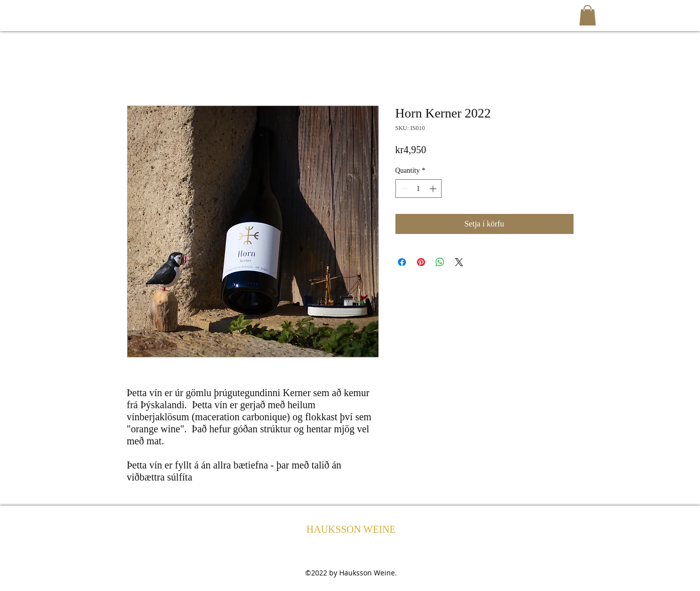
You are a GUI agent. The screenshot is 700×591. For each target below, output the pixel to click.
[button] (588, 15)
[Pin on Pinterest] (421, 262)
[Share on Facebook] (402, 262)
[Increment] (434, 189)
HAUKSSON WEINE (351, 529)
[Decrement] (403, 189)
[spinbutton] (418, 189)
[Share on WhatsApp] (440, 262)
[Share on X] (459, 262)
